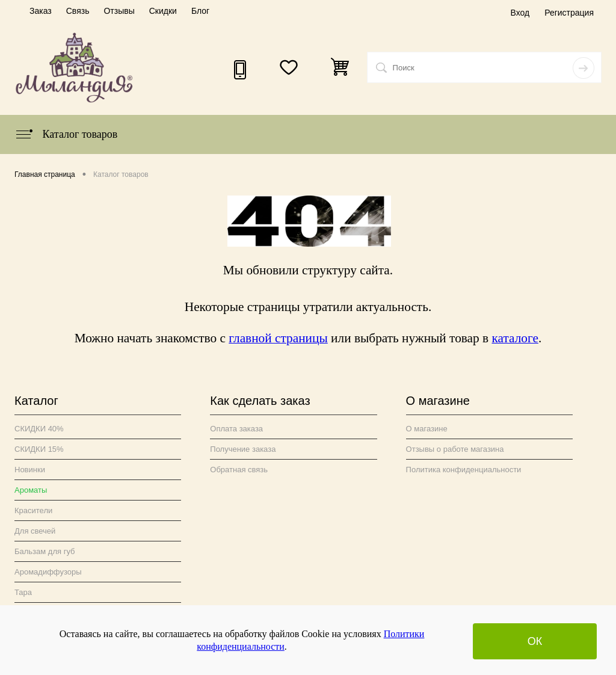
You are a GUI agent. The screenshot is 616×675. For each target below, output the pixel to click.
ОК (535, 641)
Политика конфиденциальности (464, 470)
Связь (78, 11)
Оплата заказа (236, 429)
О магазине (427, 429)
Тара (23, 592)
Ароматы (31, 490)
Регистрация (569, 13)
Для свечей (35, 531)
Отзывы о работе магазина (455, 449)
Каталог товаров (66, 134)
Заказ (41, 11)
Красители (33, 510)
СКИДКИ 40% (39, 429)
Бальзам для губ (45, 551)
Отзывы (119, 11)
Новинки (30, 470)
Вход (520, 13)
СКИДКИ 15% (39, 449)
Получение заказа (243, 449)
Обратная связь (239, 470)
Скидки (163, 11)
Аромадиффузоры (48, 572)
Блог (200, 11)
